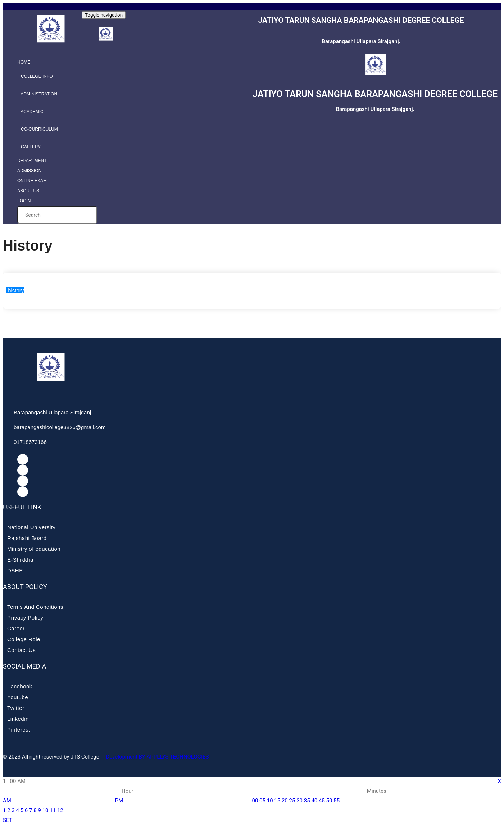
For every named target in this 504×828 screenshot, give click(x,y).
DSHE (15, 570)
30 (299, 801)
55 (337, 801)
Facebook (20, 686)
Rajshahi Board (27, 538)
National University (31, 527)
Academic (30, 112)
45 (322, 801)
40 (314, 801)
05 (262, 801)
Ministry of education (34, 549)
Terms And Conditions (35, 607)
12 (60, 810)
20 (285, 801)
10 (46, 810)
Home (24, 62)
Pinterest (19, 730)
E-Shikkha (20, 560)
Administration (37, 94)
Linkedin (18, 719)
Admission (29, 171)
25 (292, 801)
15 (277, 801)
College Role (24, 639)
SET (8, 820)
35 (307, 801)
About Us (28, 191)
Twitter (16, 708)
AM (7, 801)
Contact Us (21, 650)
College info (35, 76)
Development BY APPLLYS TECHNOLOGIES (157, 757)
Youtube (18, 697)
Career (16, 628)
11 (53, 810)
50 (329, 801)
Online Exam (32, 181)
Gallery (29, 147)
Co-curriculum (38, 129)
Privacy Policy (25, 618)
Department (32, 161)
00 (255, 801)
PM (119, 801)
